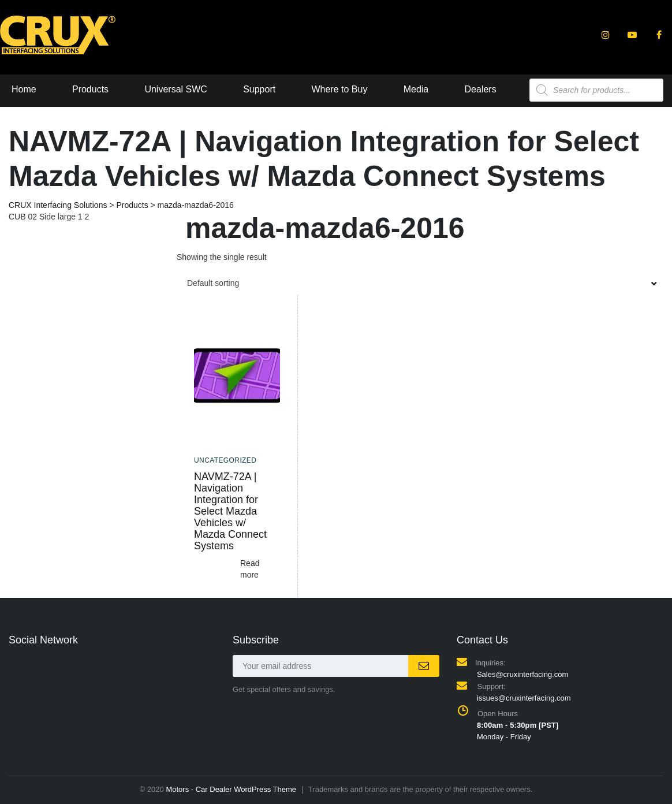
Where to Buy (339, 89)
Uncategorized (225, 460)
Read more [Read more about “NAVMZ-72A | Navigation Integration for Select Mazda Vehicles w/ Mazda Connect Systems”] (250, 569)
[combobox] (420, 283)
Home (24, 89)
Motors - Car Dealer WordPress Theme (231, 789)
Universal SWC (176, 89)
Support (259, 89)
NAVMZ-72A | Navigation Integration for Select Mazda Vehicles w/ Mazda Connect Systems (230, 511)
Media (416, 89)
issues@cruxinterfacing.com (524, 698)
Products (90, 89)
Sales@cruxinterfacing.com (522, 674)
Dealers (481, 89)
